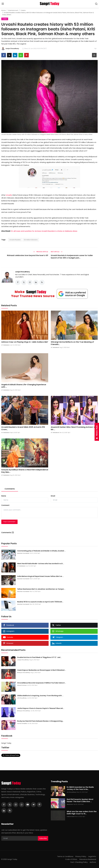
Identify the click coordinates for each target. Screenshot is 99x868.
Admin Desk (71, 816)
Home (4, 10)
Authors (93, 862)
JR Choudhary (22, 698)
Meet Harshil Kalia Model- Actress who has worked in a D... (41, 564)
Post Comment (9, 522)
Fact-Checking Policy (79, 862)
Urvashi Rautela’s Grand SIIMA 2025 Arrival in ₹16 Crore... (23, 428)
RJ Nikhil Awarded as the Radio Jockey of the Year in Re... (80, 788)
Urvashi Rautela (15, 240)
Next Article (57, 252)
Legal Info (92, 856)
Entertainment (13, 10)
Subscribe (43, 838)
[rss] (10, 811)
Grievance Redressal (88, 859)
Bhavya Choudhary (24, 672)
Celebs (23, 10)
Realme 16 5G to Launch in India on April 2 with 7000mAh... (40, 602)
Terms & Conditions (65, 856)
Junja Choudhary (22, 272)
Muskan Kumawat (23, 553)
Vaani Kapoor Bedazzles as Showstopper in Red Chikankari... (42, 670)
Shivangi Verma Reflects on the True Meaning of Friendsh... (72, 343)
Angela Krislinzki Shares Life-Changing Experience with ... (24, 386)
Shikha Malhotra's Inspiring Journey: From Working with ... (40, 696)
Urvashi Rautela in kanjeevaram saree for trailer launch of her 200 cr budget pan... (72, 257)
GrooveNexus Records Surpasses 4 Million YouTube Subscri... (42, 683)
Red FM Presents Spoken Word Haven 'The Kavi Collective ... (80, 800)
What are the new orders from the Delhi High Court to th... (82, 813)
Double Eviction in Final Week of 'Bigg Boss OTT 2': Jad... (39, 657)
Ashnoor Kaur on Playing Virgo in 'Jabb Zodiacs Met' (25, 342)
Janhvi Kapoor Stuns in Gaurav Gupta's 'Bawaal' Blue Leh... (41, 708)
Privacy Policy (81, 856)
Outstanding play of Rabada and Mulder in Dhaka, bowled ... (41, 551)
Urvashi (9, 195)
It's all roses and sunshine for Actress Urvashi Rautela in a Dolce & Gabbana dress (44, 231)
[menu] (3, 4)
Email (53, 496)
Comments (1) (8, 533)
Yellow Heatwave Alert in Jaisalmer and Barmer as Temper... (41, 589)
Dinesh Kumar (22, 685)
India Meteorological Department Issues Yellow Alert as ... (40, 576)
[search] (96, 4)
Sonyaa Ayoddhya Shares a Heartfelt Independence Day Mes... (25, 471)
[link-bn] (49, 294)
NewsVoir (70, 804)
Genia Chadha (22, 723)
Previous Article (41, 252)
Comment (5, 505)
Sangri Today (6, 743)
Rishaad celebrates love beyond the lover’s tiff (28, 255)
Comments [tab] (10, 489)
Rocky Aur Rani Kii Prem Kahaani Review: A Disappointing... (40, 721)
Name (4, 496)
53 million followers (31, 240)
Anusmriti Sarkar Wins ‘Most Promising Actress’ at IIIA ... (73, 428)
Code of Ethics (71, 859)
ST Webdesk (5, 345)
